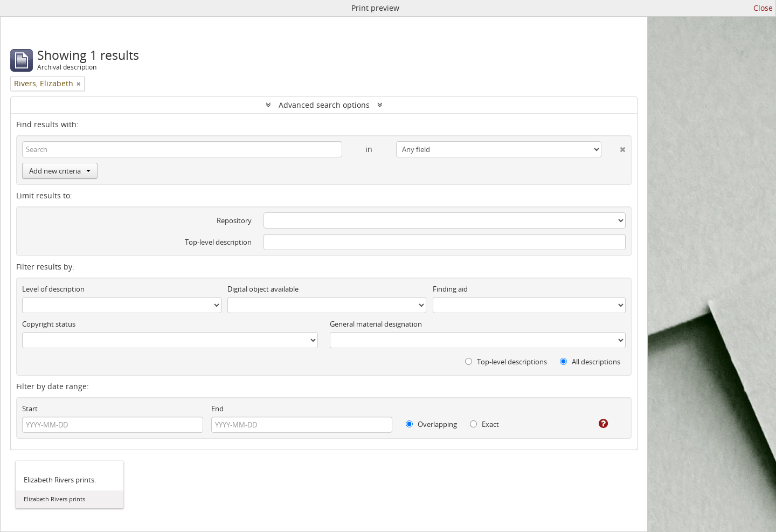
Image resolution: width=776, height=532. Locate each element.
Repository (234, 220)
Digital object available (263, 289)
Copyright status (49, 324)
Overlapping (431, 424)
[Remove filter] (79, 84)
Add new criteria (60, 171)
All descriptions (590, 362)
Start (30, 409)
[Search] (182, 149)
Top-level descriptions (506, 362)
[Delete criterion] (614, 147)
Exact (484, 424)
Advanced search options (324, 105)
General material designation (376, 324)
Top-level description (218, 242)
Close (763, 8)
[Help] (596, 424)
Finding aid (450, 289)
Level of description (53, 289)
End (217, 409)
